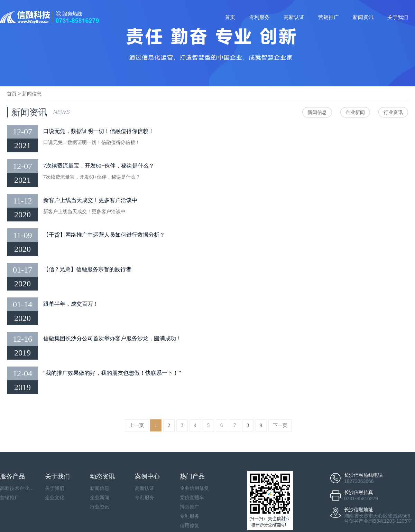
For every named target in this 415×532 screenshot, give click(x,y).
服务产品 (12, 476)
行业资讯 (393, 112)
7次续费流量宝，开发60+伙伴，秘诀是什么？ (99, 166)
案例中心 (147, 476)
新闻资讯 (363, 17)
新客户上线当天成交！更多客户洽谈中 (90, 200)
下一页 (280, 425)
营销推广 (329, 17)
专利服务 (259, 17)
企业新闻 (355, 112)
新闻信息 (32, 94)
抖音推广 (190, 507)
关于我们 (398, 17)
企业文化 (55, 497)
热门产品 (192, 476)
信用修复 (190, 525)
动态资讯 (102, 476)
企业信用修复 (194, 488)
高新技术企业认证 (17, 488)
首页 (230, 17)
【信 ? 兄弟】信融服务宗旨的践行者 (87, 269)
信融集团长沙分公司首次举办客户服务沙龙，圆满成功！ (112, 338)
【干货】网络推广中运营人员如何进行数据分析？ (104, 235)
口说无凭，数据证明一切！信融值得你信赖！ (99, 131)
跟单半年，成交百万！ (71, 304)
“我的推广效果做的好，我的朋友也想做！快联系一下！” (112, 373)
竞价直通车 (192, 497)
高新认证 (294, 17)
